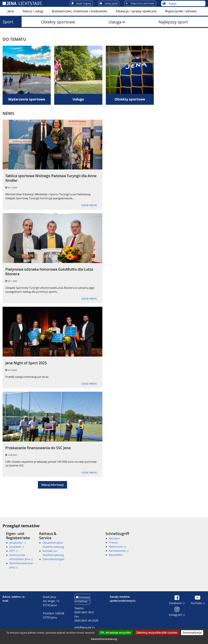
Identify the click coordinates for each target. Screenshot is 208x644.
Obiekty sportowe (58, 22)
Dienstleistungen (54, 559)
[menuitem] (11, 11)
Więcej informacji (52, 485)
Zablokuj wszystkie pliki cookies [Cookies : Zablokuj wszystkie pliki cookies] (157, 633)
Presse (113, 542)
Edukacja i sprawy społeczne (136, 11)
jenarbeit (17, 547)
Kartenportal (119, 551)
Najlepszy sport (173, 22)
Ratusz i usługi (33, 11)
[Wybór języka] (185, 4)
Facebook (177, 603)
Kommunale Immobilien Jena (21, 557)
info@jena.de (84, 627)
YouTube (198, 603)
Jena (11, 11)
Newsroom (117, 547)
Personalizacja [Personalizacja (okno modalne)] (192, 633)
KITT (14, 551)
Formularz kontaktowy (83, 599)
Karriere (114, 538)
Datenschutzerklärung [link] (104, 639)
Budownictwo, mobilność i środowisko (80, 11)
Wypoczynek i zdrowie (181, 11)
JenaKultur (18, 543)
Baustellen (116, 555)
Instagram (177, 615)
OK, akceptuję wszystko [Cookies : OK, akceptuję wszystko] (116, 633)
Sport (8, 22)
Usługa (115, 22)
